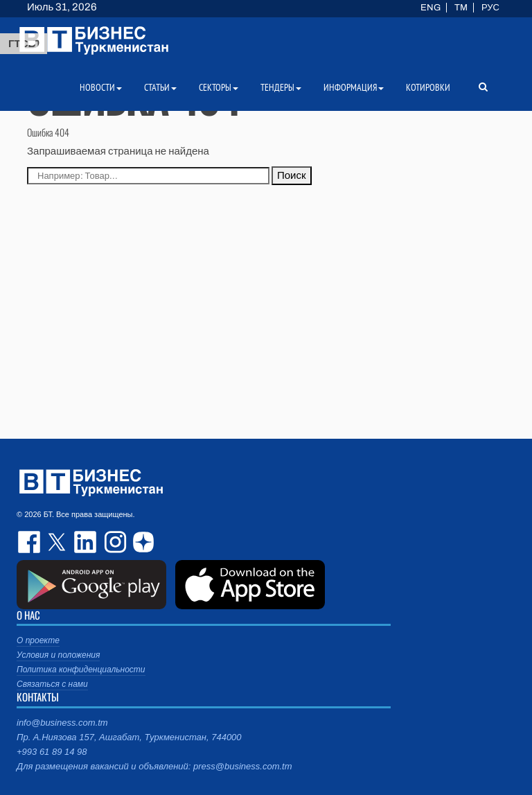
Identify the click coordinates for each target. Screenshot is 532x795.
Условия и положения (58, 655)
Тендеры (281, 87)
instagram (114, 542)
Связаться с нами (52, 684)
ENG (431, 8)
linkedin (86, 542)
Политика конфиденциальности (81, 670)
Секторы (219, 87)
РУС (490, 8)
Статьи (160, 87)
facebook (30, 542)
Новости (101, 87)
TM (461, 8)
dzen (141, 542)
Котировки (428, 87)
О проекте (38, 640)
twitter (58, 542)
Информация (354, 87)
